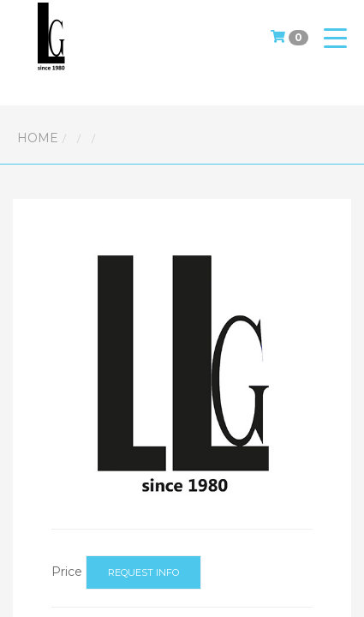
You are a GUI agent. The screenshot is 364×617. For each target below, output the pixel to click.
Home (38, 138)
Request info (143, 572)
